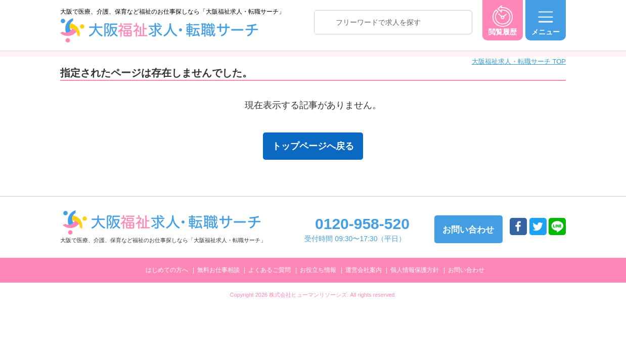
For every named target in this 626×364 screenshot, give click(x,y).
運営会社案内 (364, 270)
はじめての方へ (167, 270)
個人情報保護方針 (415, 270)
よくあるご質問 (270, 270)
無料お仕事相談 (218, 270)
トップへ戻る (593, 274)
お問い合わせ (466, 270)
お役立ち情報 (318, 270)
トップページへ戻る (313, 146)
